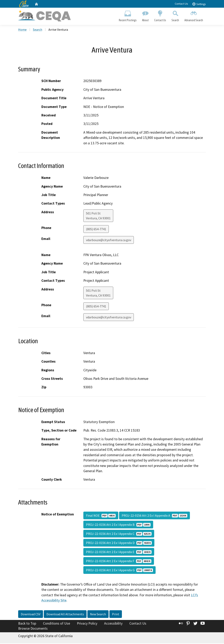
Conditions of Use (57, 624)
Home (22, 30)
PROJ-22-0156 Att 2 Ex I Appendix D (119, 543)
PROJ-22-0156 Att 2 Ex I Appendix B (118, 525)
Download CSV (31, 615)
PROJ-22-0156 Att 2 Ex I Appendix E (119, 552)
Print (116, 615)
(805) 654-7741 (96, 230)
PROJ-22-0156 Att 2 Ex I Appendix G (119, 571)
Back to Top (27, 624)
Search (175, 15)
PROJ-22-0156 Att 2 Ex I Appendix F (119, 562)
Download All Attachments (65, 615)
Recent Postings (128, 15)
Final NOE (101, 516)
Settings (199, 4)
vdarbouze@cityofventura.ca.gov (109, 241)
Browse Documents (33, 629)
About (145, 15)
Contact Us (181, 4)
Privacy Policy (87, 624)
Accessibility (113, 624)
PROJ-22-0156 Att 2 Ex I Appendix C (119, 534)
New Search (98, 615)
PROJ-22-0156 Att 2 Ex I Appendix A (154, 516)
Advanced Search (194, 15)
